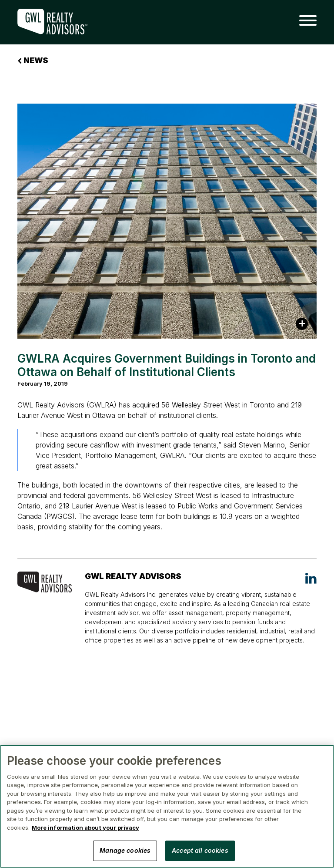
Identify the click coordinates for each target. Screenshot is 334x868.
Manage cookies (125, 850)
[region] (167, 806)
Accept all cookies (200, 850)
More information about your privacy (85, 828)
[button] (305, 21)
